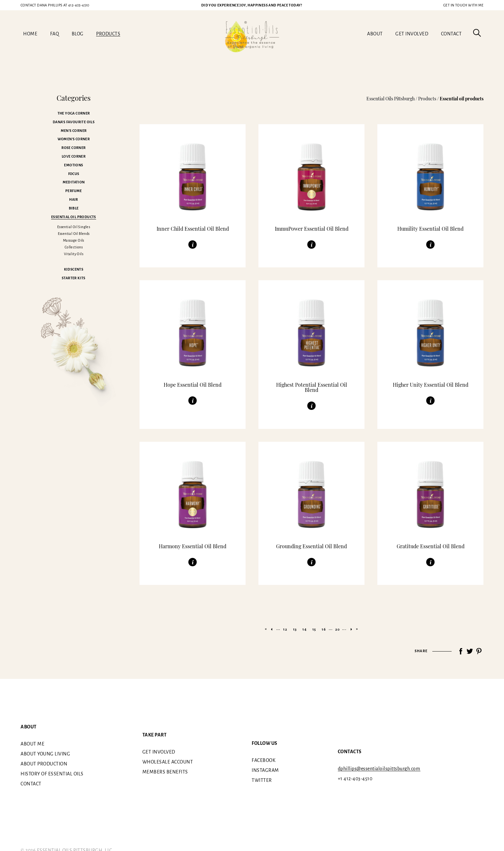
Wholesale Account (168, 762)
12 (285, 629)
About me (32, 744)
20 (337, 629)
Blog (78, 34)
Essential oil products (74, 217)
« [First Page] (266, 629)
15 (314, 629)
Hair (74, 199)
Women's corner (74, 139)
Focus (74, 174)
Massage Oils (74, 240)
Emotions (73, 165)
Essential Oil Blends (74, 234)
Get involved (412, 34)
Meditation (74, 182)
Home (30, 34)
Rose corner (73, 148)
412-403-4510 (55, 5)
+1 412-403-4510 (355, 779)
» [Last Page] (357, 629)
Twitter (262, 780)
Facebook (264, 760)
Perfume (74, 191)
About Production (44, 763)
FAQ (55, 34)
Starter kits (74, 278)
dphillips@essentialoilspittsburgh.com (379, 769)
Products (108, 34)
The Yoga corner (74, 113)
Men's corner (74, 131)
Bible (74, 208)
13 (295, 629)
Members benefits (165, 772)
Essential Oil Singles (74, 227)
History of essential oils (52, 773)
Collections (74, 247)
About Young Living (45, 754)
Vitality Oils (74, 254)
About (375, 34)
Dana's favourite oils (74, 122)
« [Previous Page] (272, 629)
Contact (451, 34)
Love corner (74, 156)
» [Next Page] (351, 629)
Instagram (265, 770)
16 (324, 629)
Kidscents (74, 269)
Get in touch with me (463, 5)
